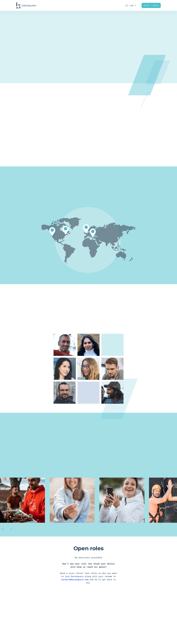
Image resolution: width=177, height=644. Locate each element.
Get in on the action (88, 64)
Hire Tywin (151, 5)
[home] (26, 5)
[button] (3, 529)
